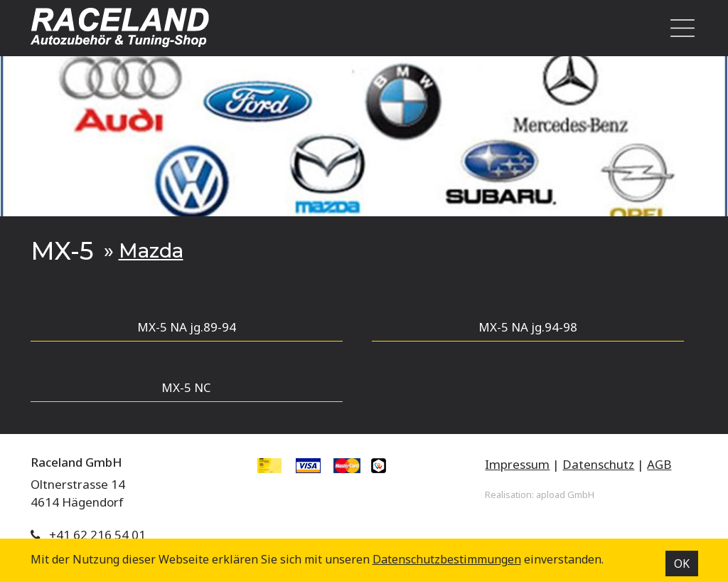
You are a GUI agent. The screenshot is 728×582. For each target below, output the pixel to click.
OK (682, 564)
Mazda (151, 250)
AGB (659, 464)
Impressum (517, 464)
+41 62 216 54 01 (97, 535)
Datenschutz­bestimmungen (447, 559)
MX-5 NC (186, 387)
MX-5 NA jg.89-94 (187, 327)
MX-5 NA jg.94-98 (528, 327)
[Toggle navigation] (678, 28)
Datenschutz (598, 464)
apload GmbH (565, 494)
